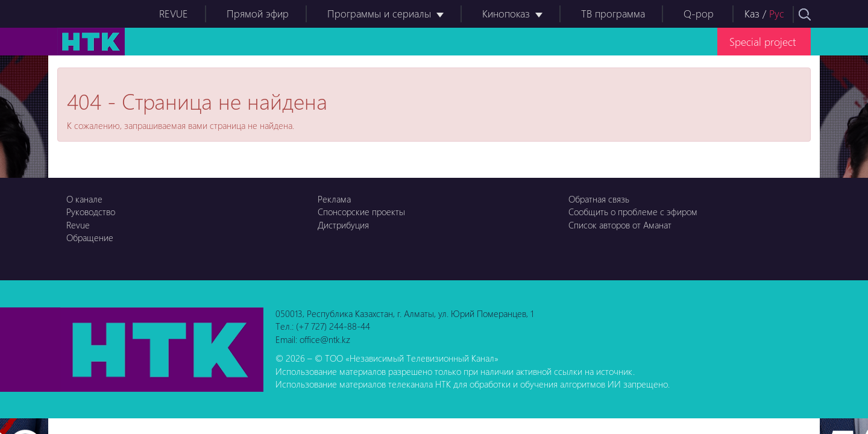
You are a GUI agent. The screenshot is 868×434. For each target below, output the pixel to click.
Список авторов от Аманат (620, 225)
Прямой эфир (258, 14)
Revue (78, 225)
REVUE (174, 14)
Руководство (91, 212)
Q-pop (699, 14)
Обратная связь (599, 199)
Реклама (334, 199)
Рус (777, 14)
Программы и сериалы (379, 14)
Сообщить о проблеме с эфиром (633, 212)
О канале (84, 199)
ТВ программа (613, 14)
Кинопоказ (506, 14)
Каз (752, 14)
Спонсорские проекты (361, 212)
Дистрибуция (343, 225)
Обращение (90, 237)
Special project (763, 41)
